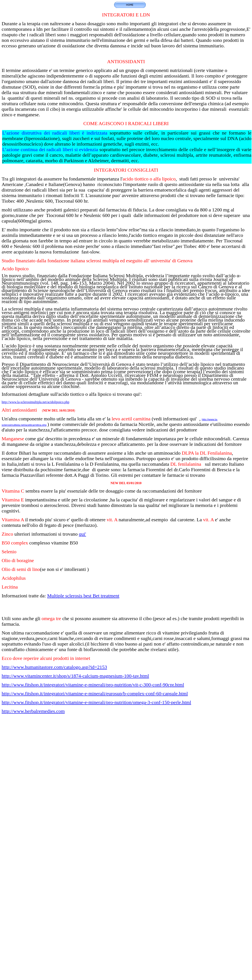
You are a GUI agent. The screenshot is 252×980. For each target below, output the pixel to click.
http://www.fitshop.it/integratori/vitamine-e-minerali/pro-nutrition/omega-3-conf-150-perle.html (96, 702)
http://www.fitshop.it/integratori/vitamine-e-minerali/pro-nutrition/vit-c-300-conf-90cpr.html (93, 685)
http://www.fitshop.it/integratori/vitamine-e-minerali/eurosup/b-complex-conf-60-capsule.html (95, 694)
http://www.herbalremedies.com (33, 711)
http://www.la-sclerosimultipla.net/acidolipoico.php (35, 402)
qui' (83, 534)
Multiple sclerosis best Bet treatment (83, 596)
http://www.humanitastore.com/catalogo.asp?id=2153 (54, 667)
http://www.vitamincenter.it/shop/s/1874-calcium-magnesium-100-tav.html (75, 676)
